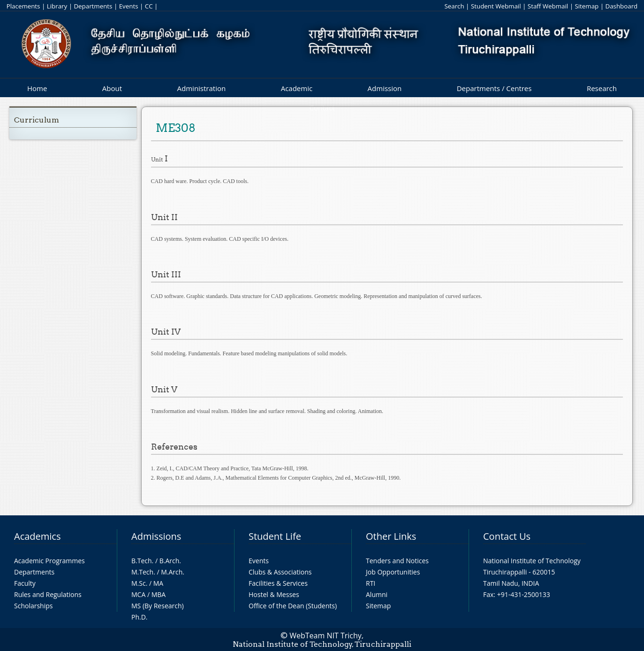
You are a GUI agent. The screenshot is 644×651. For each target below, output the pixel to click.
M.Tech (142, 572)
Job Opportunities (393, 572)
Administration (202, 88)
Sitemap (587, 6)
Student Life (275, 536)
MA (158, 583)
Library (57, 6)
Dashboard (621, 6)
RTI (371, 583)
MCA (138, 594)
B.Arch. (170, 561)
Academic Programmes (49, 561)
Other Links (391, 536)
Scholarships (33, 606)
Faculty (25, 583)
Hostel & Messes (274, 594)
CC (149, 6)
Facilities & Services (278, 583)
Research (602, 88)
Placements (23, 6)
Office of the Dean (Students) (293, 606)
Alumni (377, 594)
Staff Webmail (548, 6)
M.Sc (139, 583)
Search (454, 6)
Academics (37, 536)
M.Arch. (173, 572)
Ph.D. (140, 617)
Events (129, 6)
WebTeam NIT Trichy (326, 636)
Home (37, 88)
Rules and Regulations (48, 594)
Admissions (156, 536)
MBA (159, 594)
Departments (93, 6)
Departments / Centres (494, 88)
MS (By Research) (158, 606)
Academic (297, 88)
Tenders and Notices (397, 561)
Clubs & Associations (280, 572)
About (112, 88)
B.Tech (142, 561)
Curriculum (37, 120)
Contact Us (507, 536)
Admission (385, 88)
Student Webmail (496, 6)
